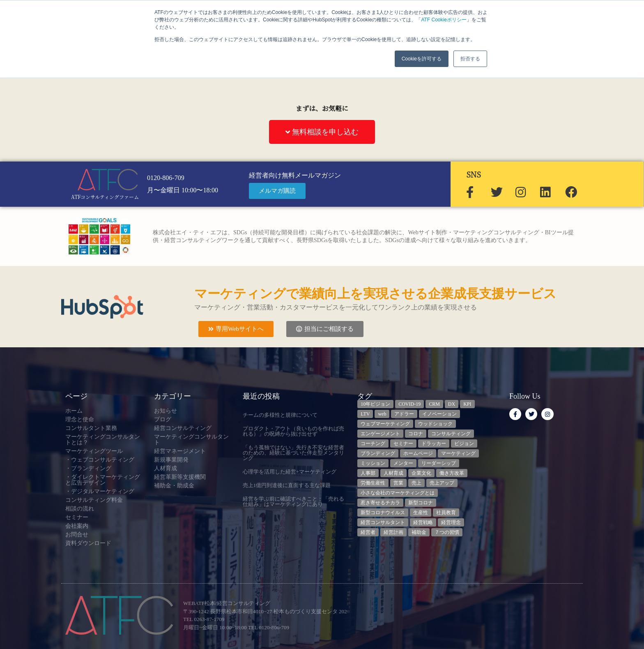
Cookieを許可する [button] (422, 59)
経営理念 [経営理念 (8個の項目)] (451, 522)
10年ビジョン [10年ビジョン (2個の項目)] (375, 404)
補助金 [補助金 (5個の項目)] (419, 532)
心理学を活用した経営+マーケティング (290, 472)
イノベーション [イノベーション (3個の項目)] (439, 414)
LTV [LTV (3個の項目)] (365, 414)
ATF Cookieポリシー (444, 20)
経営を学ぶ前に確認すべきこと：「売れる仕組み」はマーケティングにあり (293, 501)
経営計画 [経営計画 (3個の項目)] (393, 532)
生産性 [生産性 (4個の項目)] (421, 513)
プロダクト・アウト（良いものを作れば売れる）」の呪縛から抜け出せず (293, 431)
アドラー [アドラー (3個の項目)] (404, 414)
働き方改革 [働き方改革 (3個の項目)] (452, 473)
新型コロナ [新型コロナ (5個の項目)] (421, 503)
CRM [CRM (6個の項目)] (434, 404)
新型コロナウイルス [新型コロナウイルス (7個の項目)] (383, 513)
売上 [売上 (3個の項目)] (416, 483)
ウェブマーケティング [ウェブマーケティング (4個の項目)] (385, 424)
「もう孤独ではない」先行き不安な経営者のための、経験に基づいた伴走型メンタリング (293, 453)
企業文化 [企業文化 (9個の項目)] (421, 473)
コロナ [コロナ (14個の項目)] (416, 434)
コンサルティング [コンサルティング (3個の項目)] (451, 434)
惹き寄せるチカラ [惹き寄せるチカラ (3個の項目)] (380, 503)
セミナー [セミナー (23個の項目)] (403, 443)
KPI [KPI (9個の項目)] (467, 404)
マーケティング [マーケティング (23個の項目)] (458, 453)
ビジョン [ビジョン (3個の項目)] (464, 443)
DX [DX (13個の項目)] (452, 404)
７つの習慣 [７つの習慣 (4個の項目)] (447, 532)
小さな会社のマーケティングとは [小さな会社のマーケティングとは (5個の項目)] (398, 493)
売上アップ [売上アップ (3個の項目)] (442, 483)
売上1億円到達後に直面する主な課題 (287, 485)
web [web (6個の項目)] (382, 414)
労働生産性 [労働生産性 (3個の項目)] (373, 483)
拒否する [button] (470, 59)
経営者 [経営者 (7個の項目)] (368, 532)
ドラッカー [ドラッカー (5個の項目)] (434, 443)
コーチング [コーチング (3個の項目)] (373, 443)
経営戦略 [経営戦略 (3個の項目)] (423, 522)
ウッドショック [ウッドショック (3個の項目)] (435, 424)
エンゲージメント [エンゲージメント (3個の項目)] (380, 434)
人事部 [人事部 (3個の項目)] (368, 473)
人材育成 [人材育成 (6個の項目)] (393, 473)
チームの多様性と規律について (280, 415)
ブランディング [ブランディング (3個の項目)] (378, 453)
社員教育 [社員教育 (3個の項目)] (446, 513)
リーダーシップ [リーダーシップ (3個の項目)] (439, 463)
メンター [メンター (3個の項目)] (403, 463)
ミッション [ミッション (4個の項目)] (373, 463)
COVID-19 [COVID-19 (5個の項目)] (409, 404)
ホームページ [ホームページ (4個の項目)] (418, 453)
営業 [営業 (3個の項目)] (398, 483)
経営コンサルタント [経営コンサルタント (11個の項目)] (383, 522)
